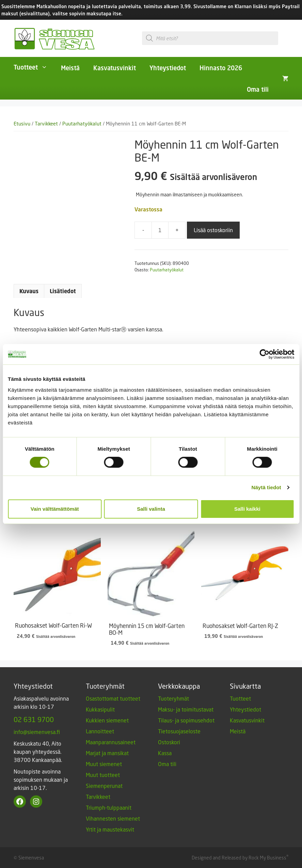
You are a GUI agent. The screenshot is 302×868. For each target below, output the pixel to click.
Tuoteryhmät (173, 698)
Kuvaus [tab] (29, 291)
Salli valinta (151, 509)
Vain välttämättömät (55, 509)
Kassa (165, 753)
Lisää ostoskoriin (213, 230)
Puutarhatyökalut (82, 124)
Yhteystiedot (168, 68)
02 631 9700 (34, 719)
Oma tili (258, 89)
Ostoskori (169, 742)
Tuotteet (34, 67)
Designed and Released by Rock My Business (239, 858)
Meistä (70, 68)
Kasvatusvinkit (115, 68)
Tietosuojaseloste (179, 731)
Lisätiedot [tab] (63, 291)
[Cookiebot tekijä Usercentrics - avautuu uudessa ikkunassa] (264, 354)
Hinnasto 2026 (221, 68)
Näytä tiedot (266, 487)
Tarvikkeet (46, 124)
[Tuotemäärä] (160, 230)
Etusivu (22, 124)
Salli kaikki (247, 509)
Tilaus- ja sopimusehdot (186, 720)
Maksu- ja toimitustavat (186, 709)
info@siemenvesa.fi (37, 732)
